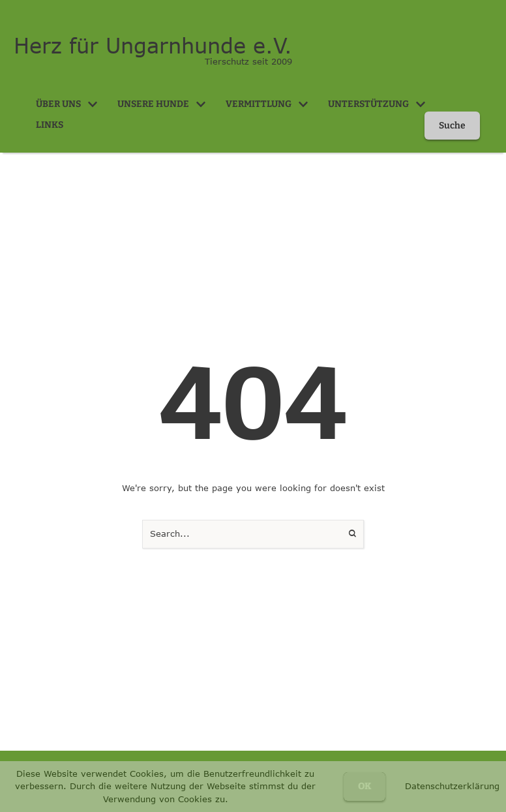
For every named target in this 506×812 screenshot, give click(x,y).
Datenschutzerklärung (452, 786)
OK (365, 786)
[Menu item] (67, 104)
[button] (93, 104)
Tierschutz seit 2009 (248, 61)
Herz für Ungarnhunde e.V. (153, 46)
